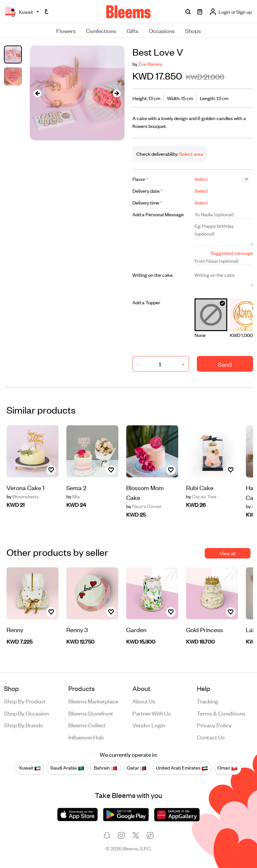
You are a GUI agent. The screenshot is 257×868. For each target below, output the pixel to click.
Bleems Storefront (91, 713)
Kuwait (30, 768)
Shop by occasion (26, 713)
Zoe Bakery (150, 64)
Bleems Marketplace (93, 701)
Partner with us (152, 713)
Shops (193, 30)
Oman (228, 768)
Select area (191, 154)
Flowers (66, 30)
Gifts (132, 30)
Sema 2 (76, 487)
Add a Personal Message (158, 214)
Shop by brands (23, 725)
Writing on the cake (153, 275)
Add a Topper (146, 302)
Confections (101, 30)
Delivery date (147, 191)
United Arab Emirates (182, 768)
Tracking (207, 701)
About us (144, 701)
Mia (73, 496)
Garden (136, 629)
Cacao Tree (201, 496)
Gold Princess (205, 629)
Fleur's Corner (144, 506)
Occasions (162, 30)
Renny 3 (77, 629)
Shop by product (25, 701)
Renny (15, 629)
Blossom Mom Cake (145, 492)
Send (225, 364)
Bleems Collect (87, 725)
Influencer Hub (86, 737)
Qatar (137, 768)
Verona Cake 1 (26, 487)
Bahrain (106, 768)
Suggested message (232, 253)
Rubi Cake (200, 487)
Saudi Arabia (67, 768)
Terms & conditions (221, 713)
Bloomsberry (23, 496)
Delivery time (147, 202)
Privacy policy (214, 725)
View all (228, 553)
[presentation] (38, 93)
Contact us (211, 737)
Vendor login (149, 725)
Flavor (140, 179)
